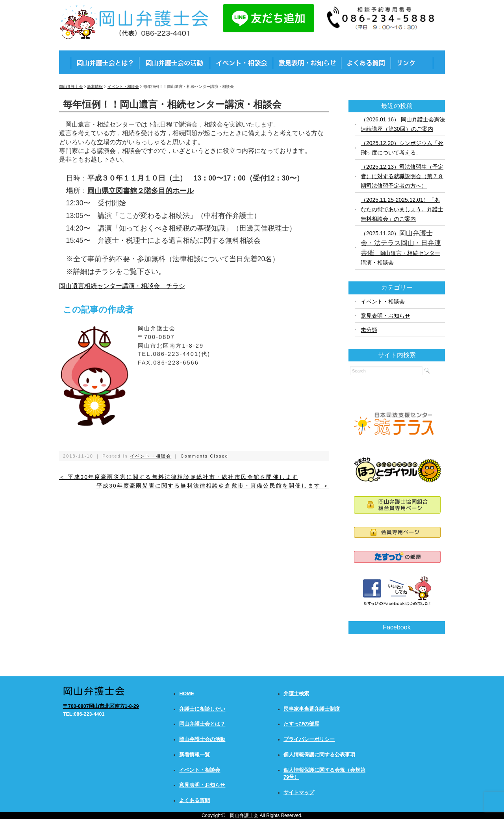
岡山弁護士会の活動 (202, 739)
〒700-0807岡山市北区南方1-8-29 (101, 706)
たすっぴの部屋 (301, 724)
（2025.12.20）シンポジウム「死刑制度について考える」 (402, 148)
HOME (187, 694)
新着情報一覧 (195, 755)
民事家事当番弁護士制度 (312, 709)
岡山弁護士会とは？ (202, 724)
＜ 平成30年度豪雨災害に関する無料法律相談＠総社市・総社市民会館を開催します (179, 477)
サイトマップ (299, 793)
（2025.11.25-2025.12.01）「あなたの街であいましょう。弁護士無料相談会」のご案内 (402, 209)
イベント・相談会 (151, 456)
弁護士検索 (296, 694)
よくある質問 (195, 800)
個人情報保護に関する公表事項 (319, 755)
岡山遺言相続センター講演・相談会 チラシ (122, 286)
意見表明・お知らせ (385, 316)
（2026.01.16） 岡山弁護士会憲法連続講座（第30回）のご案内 (403, 124)
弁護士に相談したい (202, 709)
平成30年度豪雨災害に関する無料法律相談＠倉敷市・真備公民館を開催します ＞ (213, 486)
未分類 (369, 330)
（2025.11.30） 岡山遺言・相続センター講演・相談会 (401, 247)
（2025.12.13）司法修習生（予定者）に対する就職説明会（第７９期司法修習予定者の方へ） (402, 176)
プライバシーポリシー (309, 739)
